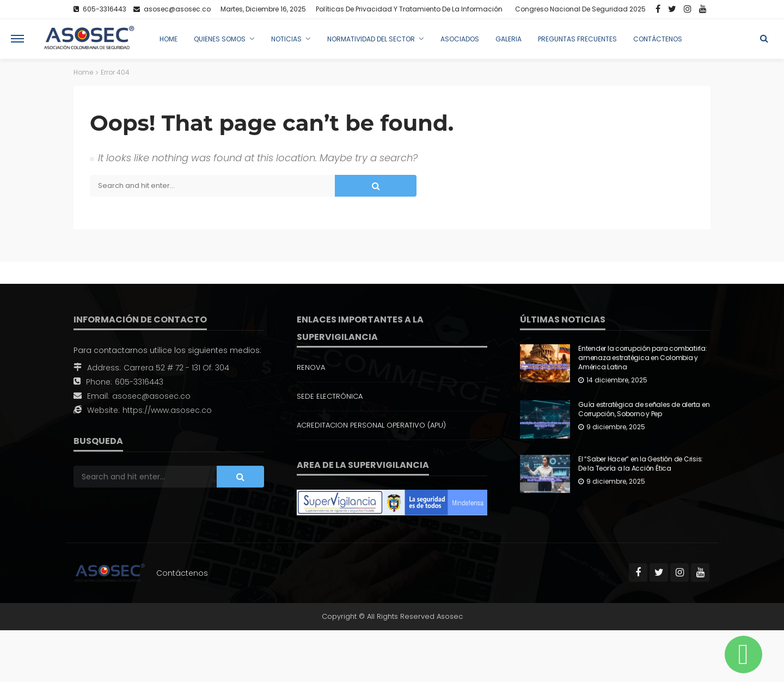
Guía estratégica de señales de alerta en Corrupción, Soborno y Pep (644, 409)
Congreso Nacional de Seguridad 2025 (580, 9)
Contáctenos (658, 39)
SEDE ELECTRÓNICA (330, 396)
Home (169, 39)
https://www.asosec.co (167, 410)
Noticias (286, 39)
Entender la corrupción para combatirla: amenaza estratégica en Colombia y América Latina (643, 358)
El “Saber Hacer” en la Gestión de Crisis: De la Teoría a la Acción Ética (641, 464)
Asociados (460, 39)
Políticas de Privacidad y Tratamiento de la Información (409, 9)
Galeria (509, 39)
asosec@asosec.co (151, 396)
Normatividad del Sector (371, 39)
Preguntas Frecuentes (577, 39)
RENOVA (311, 367)
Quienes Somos (220, 39)
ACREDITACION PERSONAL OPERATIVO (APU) (371, 425)
